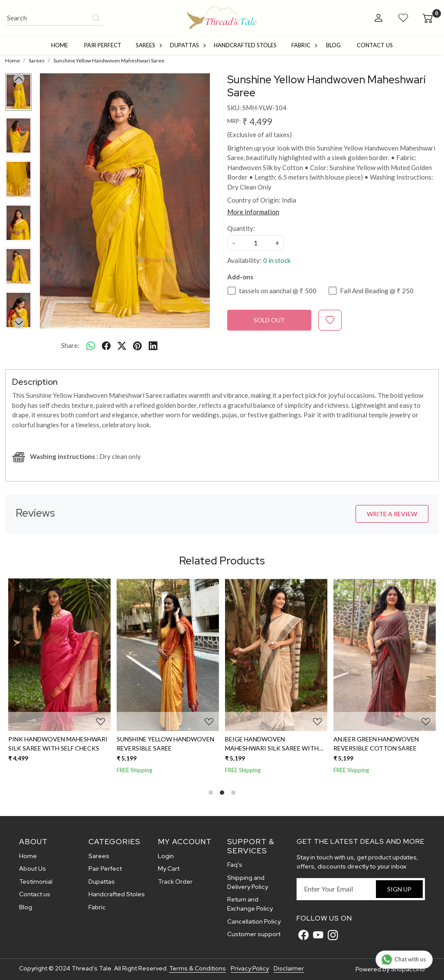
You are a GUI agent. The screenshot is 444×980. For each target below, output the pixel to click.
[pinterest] (137, 345)
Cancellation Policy (254, 921)
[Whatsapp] (91, 345)
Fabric (304, 45)
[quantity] (255, 243)
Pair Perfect (103, 45)
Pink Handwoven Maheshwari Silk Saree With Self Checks (58, 744)
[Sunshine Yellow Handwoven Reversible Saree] (168, 655)
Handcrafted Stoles (245, 45)
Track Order (175, 882)
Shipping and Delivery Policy (248, 882)
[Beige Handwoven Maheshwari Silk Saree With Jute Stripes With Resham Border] (276, 655)
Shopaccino (408, 969)
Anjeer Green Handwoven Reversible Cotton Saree (376, 744)
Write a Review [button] (392, 514)
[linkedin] (153, 345)
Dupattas (188, 45)
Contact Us (375, 45)
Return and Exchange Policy (250, 904)
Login (166, 856)
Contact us (35, 894)
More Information (253, 212)
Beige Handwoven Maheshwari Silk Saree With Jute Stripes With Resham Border (272, 744)
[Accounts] (379, 18)
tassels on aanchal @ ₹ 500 (278, 291)
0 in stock (277, 260)
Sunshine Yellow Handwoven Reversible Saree (165, 744)
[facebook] (106, 345)
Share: (70, 345)
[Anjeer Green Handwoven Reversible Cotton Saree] (385, 655)
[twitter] (122, 345)
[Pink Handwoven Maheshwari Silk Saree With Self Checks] (59, 655)
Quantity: (241, 228)
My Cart (169, 869)
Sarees (149, 45)
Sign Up (399, 889)
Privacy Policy (250, 968)
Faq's (235, 865)
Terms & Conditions (198, 968)
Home (60, 45)
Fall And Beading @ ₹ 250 (377, 291)
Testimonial (36, 882)
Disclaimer (289, 968)
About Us (33, 869)
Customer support (254, 934)
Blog (333, 45)
